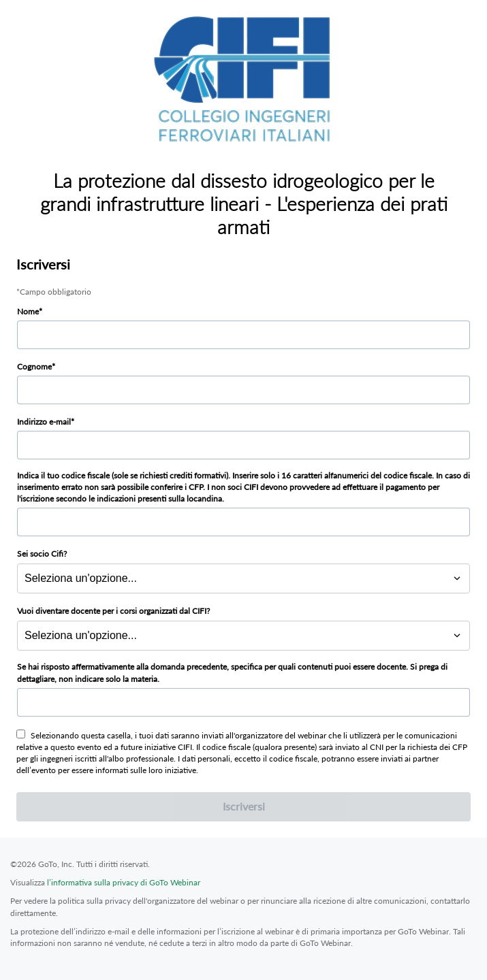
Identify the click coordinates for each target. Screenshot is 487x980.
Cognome (34, 366)
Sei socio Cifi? (42, 554)
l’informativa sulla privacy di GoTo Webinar (124, 882)
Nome (28, 311)
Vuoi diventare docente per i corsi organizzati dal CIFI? (113, 611)
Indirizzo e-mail (44, 422)
